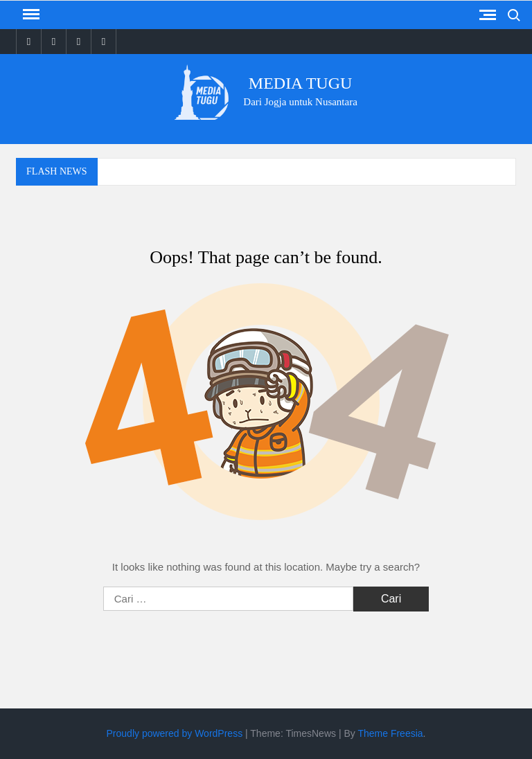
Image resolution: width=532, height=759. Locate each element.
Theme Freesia (390, 733)
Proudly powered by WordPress (175, 733)
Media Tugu (301, 83)
